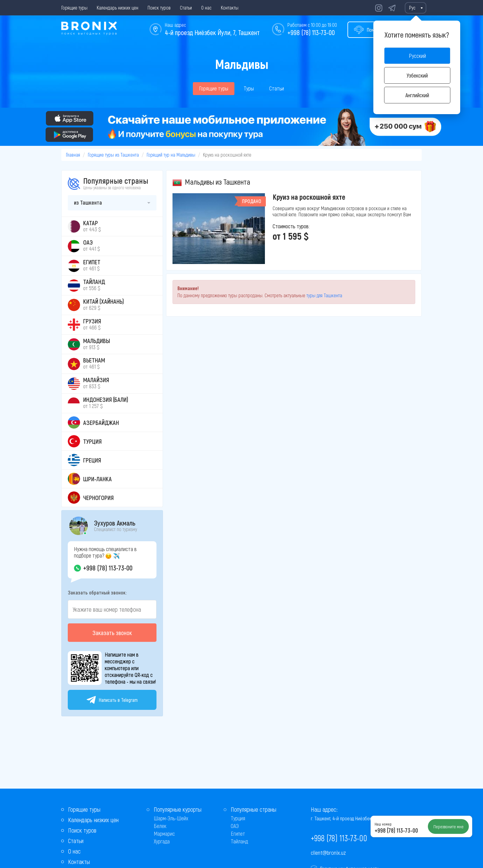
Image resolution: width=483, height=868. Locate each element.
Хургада (162, 841)
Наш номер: (383, 824)
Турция (238, 818)
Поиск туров (159, 8)
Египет (238, 834)
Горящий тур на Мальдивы (171, 155)
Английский (417, 95)
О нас (206, 8)
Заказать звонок (112, 633)
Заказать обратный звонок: (97, 592)
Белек (160, 826)
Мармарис (164, 834)
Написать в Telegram (112, 700)
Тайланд (239, 841)
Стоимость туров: (291, 226)
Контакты (230, 8)
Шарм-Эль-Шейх (171, 818)
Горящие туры (74, 8)
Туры (249, 88)
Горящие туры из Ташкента (113, 155)
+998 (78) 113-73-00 (311, 32)
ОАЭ (235, 826)
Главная (73, 155)
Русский (417, 56)
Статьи (186, 8)
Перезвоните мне (448, 826)
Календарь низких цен (118, 8)
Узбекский (417, 75)
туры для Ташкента (324, 295)
